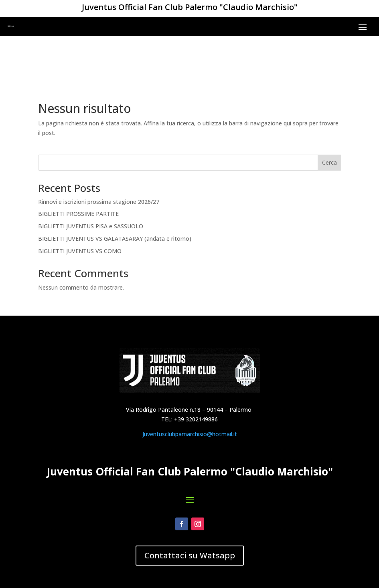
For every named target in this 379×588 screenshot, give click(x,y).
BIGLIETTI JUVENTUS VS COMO (80, 208)
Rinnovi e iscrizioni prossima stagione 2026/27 (99, 158)
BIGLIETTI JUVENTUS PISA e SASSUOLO (91, 183)
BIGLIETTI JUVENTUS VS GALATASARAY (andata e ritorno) (115, 195)
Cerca (329, 119)
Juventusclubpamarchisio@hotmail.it (190, 479)
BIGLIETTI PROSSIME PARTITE (78, 170)
